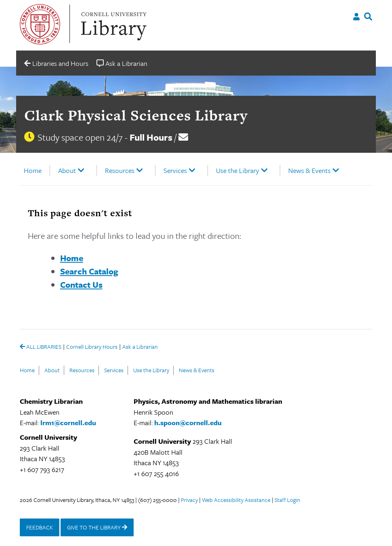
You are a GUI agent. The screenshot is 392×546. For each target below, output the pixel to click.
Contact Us (81, 285)
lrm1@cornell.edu (68, 423)
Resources (120, 170)
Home (33, 170)
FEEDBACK (40, 527)
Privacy (189, 500)
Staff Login (287, 500)
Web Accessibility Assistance (236, 500)
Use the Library (238, 170)
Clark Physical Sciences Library (136, 115)
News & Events (309, 170)
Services (175, 170)
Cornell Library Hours (92, 347)
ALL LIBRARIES (41, 347)
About (67, 170)
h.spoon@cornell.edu (188, 423)
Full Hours (151, 137)
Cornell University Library (113, 24)
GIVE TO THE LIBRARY (97, 527)
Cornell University (40, 24)
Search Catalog (89, 271)
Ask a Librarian (140, 347)
